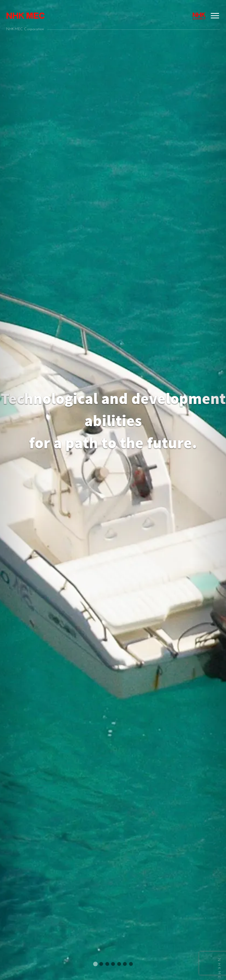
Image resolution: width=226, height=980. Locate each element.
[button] (17, 490)
